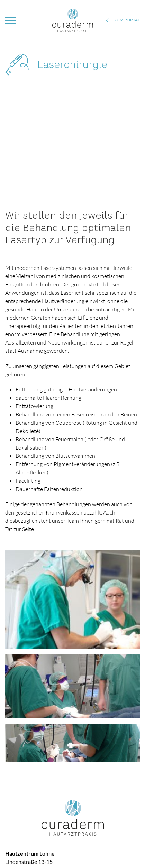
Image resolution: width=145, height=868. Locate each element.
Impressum (128, 849)
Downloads (63, 849)
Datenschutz (96, 849)
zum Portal (122, 20)
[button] (10, 20)
